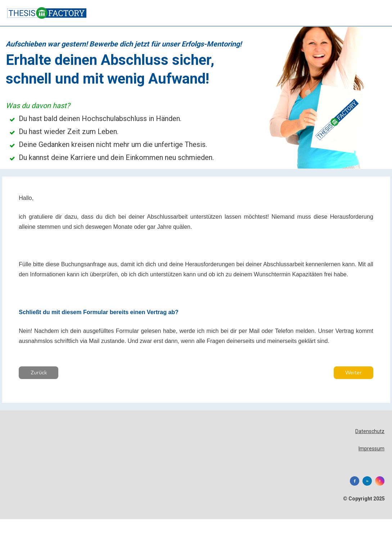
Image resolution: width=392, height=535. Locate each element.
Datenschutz (370, 425)
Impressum (371, 442)
